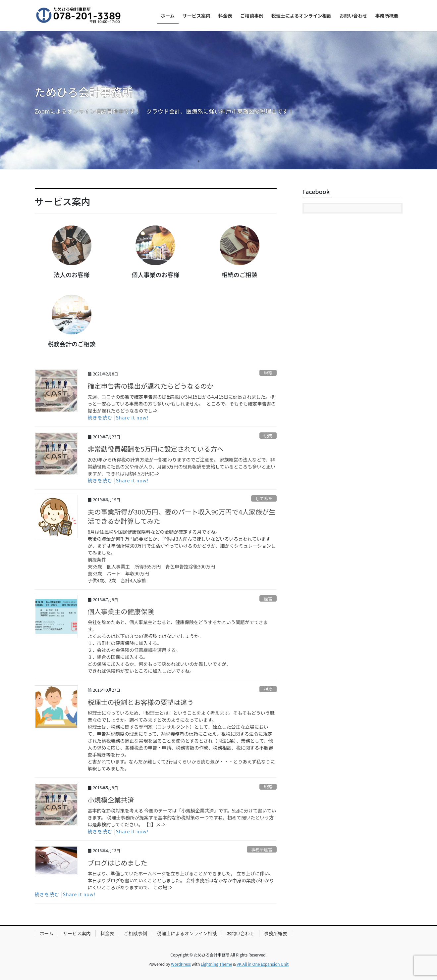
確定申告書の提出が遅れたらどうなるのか (151, 386)
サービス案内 (77, 933)
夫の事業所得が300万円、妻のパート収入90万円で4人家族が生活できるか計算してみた (182, 516)
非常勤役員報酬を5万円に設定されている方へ (156, 449)
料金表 (107, 933)
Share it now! (132, 417)
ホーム (47, 933)
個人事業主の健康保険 (121, 611)
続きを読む (100, 417)
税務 (268, 373)
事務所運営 (262, 849)
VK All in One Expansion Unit (263, 964)
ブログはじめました (118, 863)
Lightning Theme (217, 964)
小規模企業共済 (111, 800)
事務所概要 (276, 933)
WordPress (181, 964)
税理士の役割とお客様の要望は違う (141, 702)
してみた (264, 498)
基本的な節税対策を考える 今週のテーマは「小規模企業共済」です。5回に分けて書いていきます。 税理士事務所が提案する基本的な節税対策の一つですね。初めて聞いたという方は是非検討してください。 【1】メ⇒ (182, 817)
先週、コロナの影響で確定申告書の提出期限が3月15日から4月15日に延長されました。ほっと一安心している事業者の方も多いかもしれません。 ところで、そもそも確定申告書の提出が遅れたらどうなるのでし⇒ (182, 404)
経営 (268, 598)
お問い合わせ (241, 933)
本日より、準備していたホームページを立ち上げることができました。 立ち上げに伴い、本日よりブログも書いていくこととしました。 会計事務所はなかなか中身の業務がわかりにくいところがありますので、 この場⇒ (181, 880)
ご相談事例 (136, 933)
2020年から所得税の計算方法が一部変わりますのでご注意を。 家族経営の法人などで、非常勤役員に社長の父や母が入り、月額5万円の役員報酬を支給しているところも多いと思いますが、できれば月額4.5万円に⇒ (182, 466)
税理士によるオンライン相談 (187, 933)
